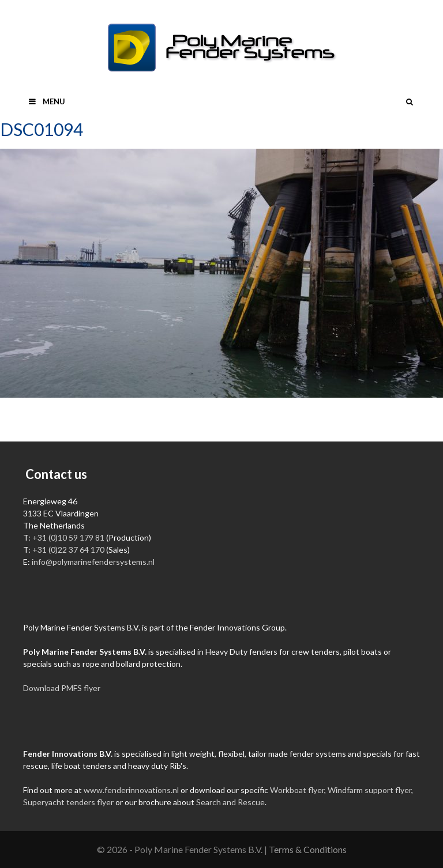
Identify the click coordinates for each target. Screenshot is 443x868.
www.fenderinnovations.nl (131, 790)
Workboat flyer (297, 790)
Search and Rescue (230, 802)
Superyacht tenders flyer (68, 802)
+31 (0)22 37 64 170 (68, 550)
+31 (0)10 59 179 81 (68, 537)
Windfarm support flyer (369, 790)
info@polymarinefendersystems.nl (93, 562)
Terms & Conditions (308, 849)
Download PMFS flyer (62, 688)
